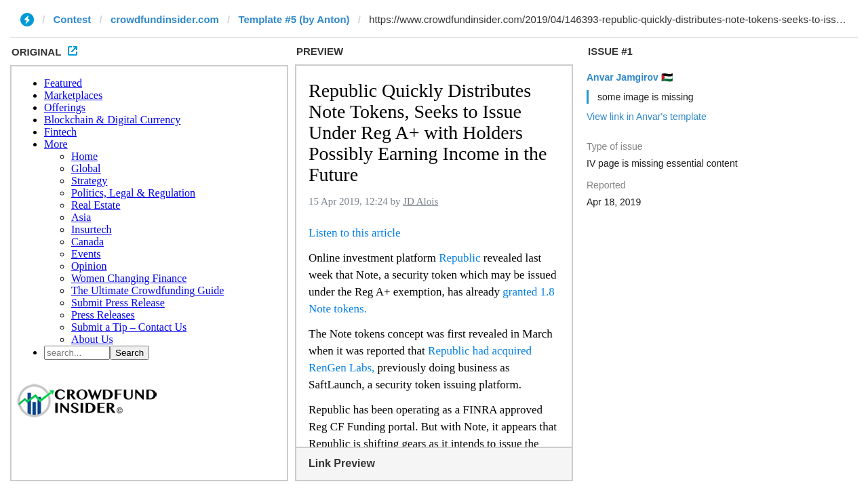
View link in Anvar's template (647, 117)
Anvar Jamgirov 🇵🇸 (630, 77)
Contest (73, 19)
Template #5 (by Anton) (294, 19)
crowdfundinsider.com (165, 19)
